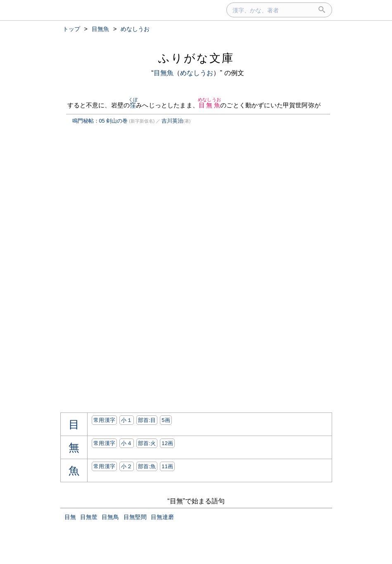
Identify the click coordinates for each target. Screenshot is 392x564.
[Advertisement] (130, 209)
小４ (127, 443)
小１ (127, 420)
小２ (127, 466)
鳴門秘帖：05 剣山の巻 (100, 121)
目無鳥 (110, 517)
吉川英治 (172, 121)
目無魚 (164, 73)
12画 (167, 443)
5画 (166, 420)
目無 (70, 517)
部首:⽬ (147, 420)
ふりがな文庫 (196, 58)
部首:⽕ (147, 443)
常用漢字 (104, 420)
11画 (167, 466)
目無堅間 (135, 517)
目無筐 (89, 517)
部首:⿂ (147, 466)
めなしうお (197, 73)
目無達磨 (162, 517)
